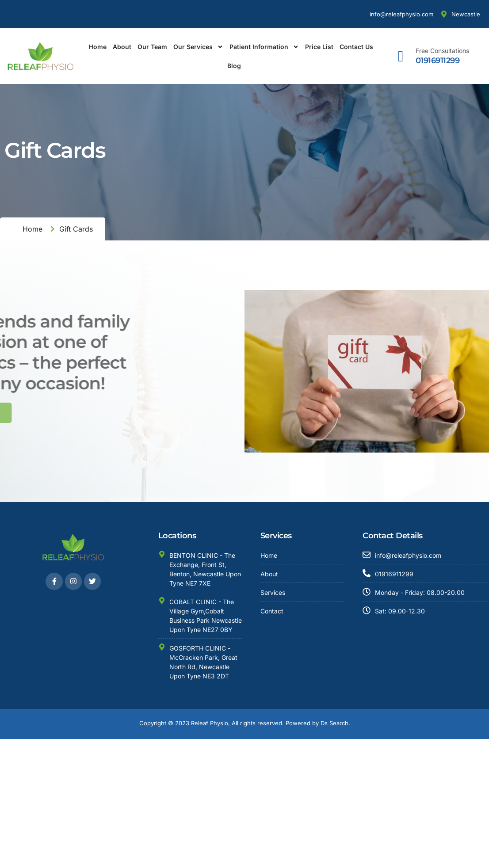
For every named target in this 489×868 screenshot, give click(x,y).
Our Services (198, 47)
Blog (234, 66)
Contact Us (356, 47)
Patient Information (264, 47)
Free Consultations (442, 51)
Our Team (152, 47)
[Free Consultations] (401, 56)
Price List (319, 47)
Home (98, 47)
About (122, 47)
